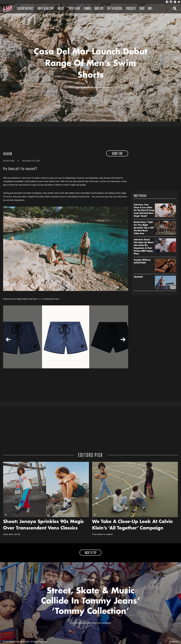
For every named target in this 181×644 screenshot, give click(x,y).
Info (150, 9)
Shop (142, 9)
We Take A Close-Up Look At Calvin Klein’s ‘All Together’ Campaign (132, 525)
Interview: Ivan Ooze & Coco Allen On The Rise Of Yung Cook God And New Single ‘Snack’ (144, 211)
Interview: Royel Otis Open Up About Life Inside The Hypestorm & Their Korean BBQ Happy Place (144, 247)
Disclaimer (173, 642)
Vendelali (138, 277)
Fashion (8, 154)
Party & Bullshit (46, 9)
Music (61, 9)
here (40, 299)
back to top (90, 553)
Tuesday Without (25, 9)
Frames (87, 9)
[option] (66, 337)
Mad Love (99, 9)
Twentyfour (74, 9)
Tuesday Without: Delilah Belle (142, 262)
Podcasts (131, 9)
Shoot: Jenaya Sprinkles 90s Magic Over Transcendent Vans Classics (44, 525)
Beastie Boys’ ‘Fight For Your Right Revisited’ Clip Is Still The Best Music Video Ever (144, 228)
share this (117, 154)
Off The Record (115, 9)
